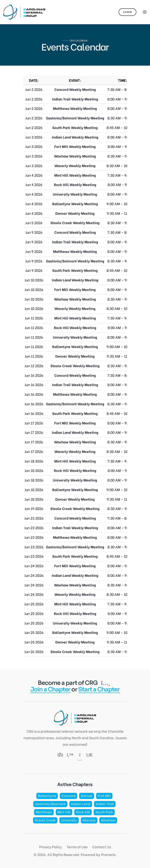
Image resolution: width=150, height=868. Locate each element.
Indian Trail (105, 804)
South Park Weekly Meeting (75, 127)
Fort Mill (104, 796)
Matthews (44, 812)
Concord (68, 796)
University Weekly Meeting (75, 194)
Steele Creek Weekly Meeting (75, 223)
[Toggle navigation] (145, 12)
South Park (104, 812)
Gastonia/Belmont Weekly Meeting (75, 118)
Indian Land (81, 804)
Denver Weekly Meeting (75, 213)
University (69, 820)
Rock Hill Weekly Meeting (75, 185)
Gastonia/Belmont (50, 804)
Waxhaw (108, 820)
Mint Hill (64, 812)
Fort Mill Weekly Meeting (75, 146)
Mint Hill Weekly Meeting (75, 175)
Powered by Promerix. (99, 854)
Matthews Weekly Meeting (75, 108)
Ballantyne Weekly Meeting (75, 204)
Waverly (89, 820)
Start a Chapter (99, 690)
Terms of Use (77, 847)
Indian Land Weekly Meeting (75, 137)
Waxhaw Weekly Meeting (75, 156)
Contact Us (102, 847)
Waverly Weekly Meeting (75, 166)
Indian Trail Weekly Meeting (75, 99)
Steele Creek (45, 820)
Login (128, 12)
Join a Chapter (50, 690)
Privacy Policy (51, 847)
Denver (87, 796)
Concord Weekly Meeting (75, 89)
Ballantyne (47, 796)
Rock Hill (83, 812)
